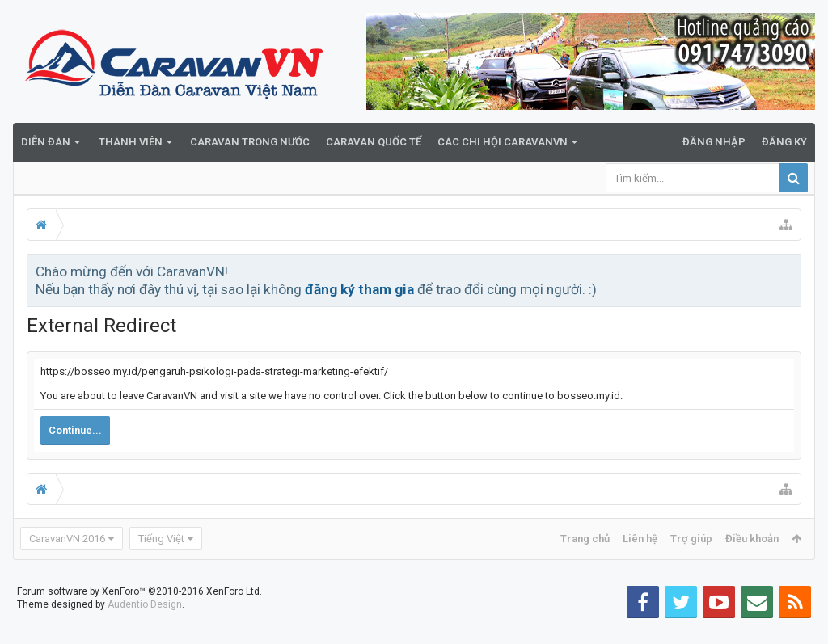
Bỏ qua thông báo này (790, 271)
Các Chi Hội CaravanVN (503, 142)
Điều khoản (752, 539)
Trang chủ (585, 539)
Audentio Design (145, 630)
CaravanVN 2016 (67, 539)
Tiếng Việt (161, 539)
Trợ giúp (691, 539)
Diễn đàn (46, 142)
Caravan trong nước (250, 142)
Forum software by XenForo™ (139, 617)
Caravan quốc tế (374, 142)
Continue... (75, 430)
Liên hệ (640, 539)
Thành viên (131, 142)
